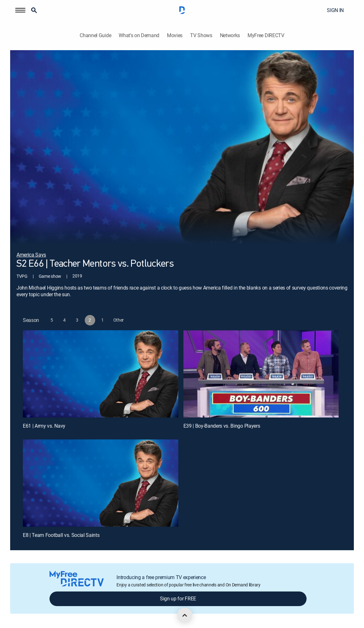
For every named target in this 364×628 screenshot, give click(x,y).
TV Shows (201, 35)
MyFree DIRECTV (266, 35)
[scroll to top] (185, 615)
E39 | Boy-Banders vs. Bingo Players (222, 426)
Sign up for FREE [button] (178, 598)
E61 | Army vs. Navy (44, 426)
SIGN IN (335, 10)
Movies (175, 35)
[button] (20, 10)
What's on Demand (139, 35)
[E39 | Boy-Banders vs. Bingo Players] (261, 374)
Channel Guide (95, 35)
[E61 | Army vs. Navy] (101, 374)
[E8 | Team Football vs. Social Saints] (101, 483)
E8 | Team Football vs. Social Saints (61, 535)
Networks (230, 35)
